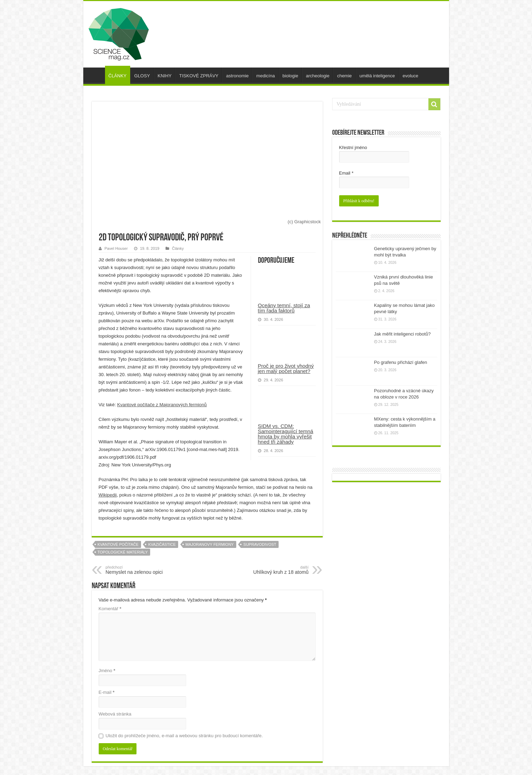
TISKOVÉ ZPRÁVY (199, 76)
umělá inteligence (377, 76)
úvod (96, 75)
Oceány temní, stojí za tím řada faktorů (284, 308)
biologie (290, 76)
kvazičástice (162, 544)
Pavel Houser (116, 248)
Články (178, 248)
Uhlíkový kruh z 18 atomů (273, 570)
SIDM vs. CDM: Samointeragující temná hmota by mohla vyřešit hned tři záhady (286, 434)
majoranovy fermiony (210, 544)
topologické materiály (123, 552)
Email (346, 173)
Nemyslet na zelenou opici (142, 570)
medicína (265, 76)
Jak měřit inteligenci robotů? (402, 334)
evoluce (410, 76)
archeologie (318, 76)
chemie (344, 76)
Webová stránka (115, 714)
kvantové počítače (118, 544)
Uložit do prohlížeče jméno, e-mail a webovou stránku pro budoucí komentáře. (184, 736)
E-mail (107, 692)
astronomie (237, 76)
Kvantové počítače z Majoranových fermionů (162, 405)
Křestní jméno (353, 147)
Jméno (107, 671)
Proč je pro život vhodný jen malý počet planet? (286, 368)
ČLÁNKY (118, 76)
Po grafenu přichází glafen (401, 362)
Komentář (110, 609)
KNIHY (164, 76)
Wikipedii (108, 495)
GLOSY (142, 76)
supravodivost (260, 544)
